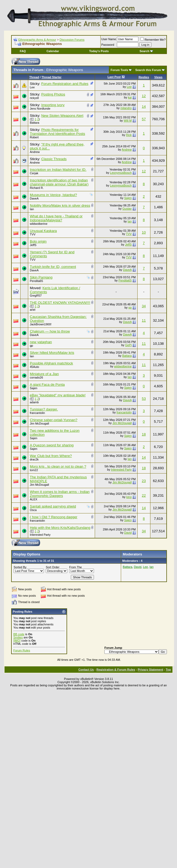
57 (144, 119)
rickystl (34, 98)
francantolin (37, 413)
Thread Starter (52, 77)
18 (144, 434)
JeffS (33, 245)
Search (146, 51)
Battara (34, 123)
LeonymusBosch (121, 173)
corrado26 (36, 377)
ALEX (34, 499)
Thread (34, 77)
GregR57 (36, 296)
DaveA (34, 198)
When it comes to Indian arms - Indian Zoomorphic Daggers (60, 494)
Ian (32, 209)
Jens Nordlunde (40, 109)
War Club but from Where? (51, 456)
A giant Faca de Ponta (47, 385)
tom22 (34, 470)
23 (144, 481)
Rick (129, 135)
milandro (126, 108)
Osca (33, 510)
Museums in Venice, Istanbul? (53, 195)
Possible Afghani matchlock (51, 363)
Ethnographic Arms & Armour (37, 40)
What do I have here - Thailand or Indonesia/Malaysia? (56, 218)
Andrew (35, 152)
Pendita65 (36, 281)
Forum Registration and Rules (65, 84)
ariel (33, 310)
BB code (19, 634)
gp (130, 308)
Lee (32, 87)
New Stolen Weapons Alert (62, 116)
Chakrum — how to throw (50, 331)
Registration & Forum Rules (116, 670)
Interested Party (121, 470)
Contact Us (86, 670)
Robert (34, 137)
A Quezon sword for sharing (52, 445)
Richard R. (37, 188)
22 (144, 495)
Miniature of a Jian (44, 374)
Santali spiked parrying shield (53, 506)
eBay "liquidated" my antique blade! (58, 395)
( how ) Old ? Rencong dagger (54, 517)
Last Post (114, 77)
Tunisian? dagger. (44, 409)
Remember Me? (153, 40)
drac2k (34, 459)
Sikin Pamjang (41, 277)
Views (158, 77)
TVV (33, 234)
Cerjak (34, 173)
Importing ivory (53, 105)
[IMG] (17, 641)
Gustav (127, 209)
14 (144, 107)
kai (130, 97)
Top (168, 670)
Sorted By (20, 567)
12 (144, 96)
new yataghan (41, 342)
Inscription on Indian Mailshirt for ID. (58, 170)
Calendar (53, 51)
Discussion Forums (72, 40)
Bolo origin (38, 241)
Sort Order (53, 567)
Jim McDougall (39, 423)
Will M (128, 121)
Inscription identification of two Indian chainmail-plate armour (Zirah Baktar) (59, 182)
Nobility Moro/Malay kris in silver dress (60, 205)
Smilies (18, 637)
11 (144, 320)
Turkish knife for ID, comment (53, 267)
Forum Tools (120, 70)
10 (144, 232)
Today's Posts (99, 51)
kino (129, 497)
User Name (109, 39)
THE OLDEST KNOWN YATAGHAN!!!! (60, 303)
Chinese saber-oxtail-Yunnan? (54, 420)
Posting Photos (53, 94)
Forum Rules (22, 650)
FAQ (23, 51)
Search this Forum (148, 70)
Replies (144, 77)
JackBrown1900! (41, 324)
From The (75, 567)
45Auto (34, 367)
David (128, 533)
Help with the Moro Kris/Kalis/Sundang (60, 528)
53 (144, 399)
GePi (128, 345)
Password (108, 45)
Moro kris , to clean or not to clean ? (58, 466)
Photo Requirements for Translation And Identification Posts (57, 132)
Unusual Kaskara (43, 231)
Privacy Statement (150, 670)
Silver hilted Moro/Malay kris (52, 353)
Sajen (128, 198)
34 (144, 306)
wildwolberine (39, 224)
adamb (34, 402)
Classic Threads (54, 159)
